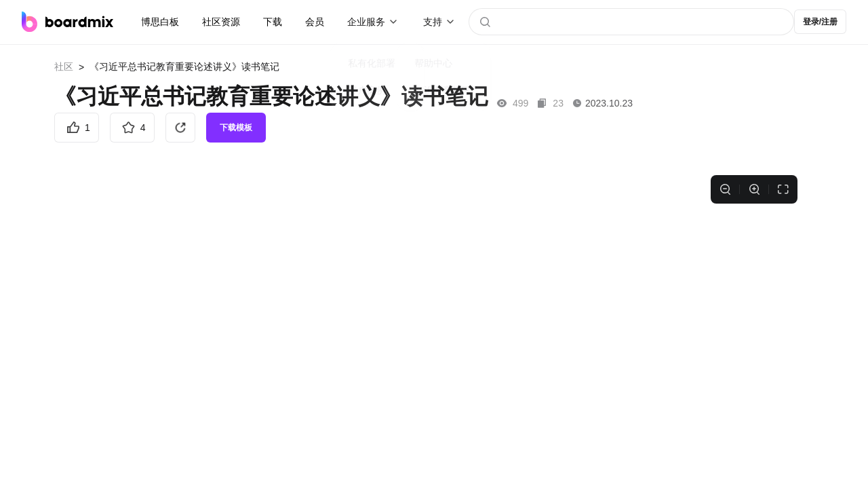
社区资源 (221, 22)
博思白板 (160, 22)
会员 (315, 22)
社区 (64, 67)
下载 (273, 22)
